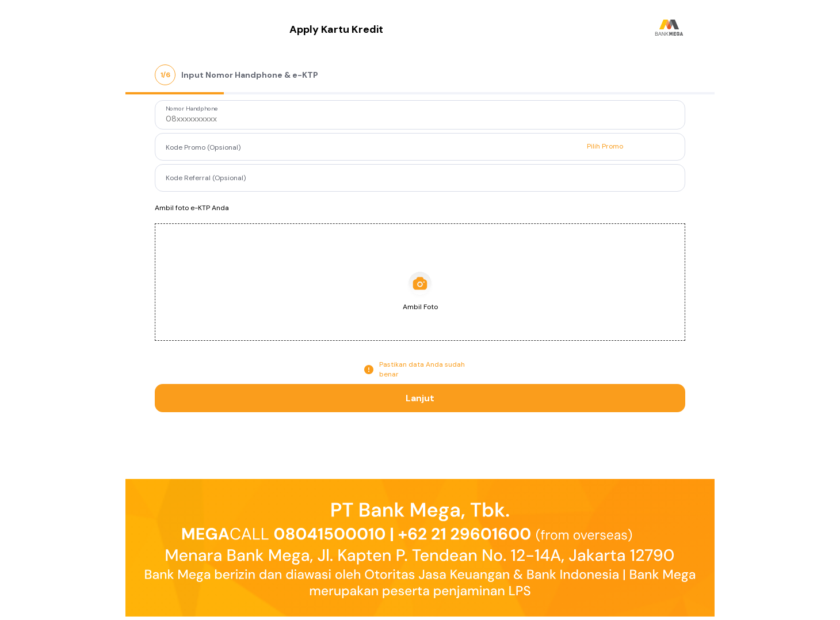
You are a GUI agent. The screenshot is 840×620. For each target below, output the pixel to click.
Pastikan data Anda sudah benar (422, 369)
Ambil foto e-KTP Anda (192, 208)
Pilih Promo (605, 146)
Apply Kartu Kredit (336, 29)
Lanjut (420, 398)
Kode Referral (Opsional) (206, 177)
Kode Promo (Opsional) (203, 147)
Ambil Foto (420, 307)
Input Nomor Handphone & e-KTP (250, 75)
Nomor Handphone (192, 109)
